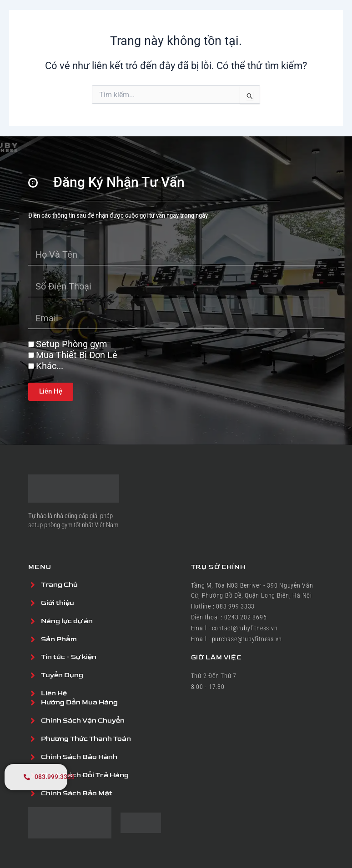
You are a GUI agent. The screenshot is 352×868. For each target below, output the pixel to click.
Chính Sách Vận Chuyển (83, 721)
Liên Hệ (54, 693)
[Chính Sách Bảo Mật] (33, 793)
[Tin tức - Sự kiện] (33, 657)
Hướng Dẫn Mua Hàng (79, 702)
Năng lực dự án (67, 621)
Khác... (50, 365)
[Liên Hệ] (33, 693)
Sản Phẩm (59, 639)
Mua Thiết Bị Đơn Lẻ (77, 354)
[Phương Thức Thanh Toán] (33, 739)
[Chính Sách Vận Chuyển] (33, 721)
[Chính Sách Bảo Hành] (33, 757)
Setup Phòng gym (72, 344)
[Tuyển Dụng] (33, 675)
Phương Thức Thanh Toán (86, 739)
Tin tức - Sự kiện (69, 657)
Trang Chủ (59, 584)
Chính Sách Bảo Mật (77, 793)
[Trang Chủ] (33, 584)
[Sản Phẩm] (33, 639)
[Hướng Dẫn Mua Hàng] (33, 703)
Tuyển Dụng (62, 675)
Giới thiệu (58, 602)
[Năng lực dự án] (33, 621)
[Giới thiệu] (33, 603)
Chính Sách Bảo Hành (79, 757)
